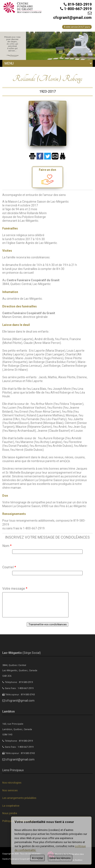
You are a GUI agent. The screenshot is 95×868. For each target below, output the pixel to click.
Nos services (10, 790)
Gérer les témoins (60, 858)
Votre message (15, 589)
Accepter (38, 858)
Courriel (9, 567)
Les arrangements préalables (19, 798)
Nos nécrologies (12, 783)
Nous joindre (10, 813)
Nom (7, 546)
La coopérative (11, 806)
